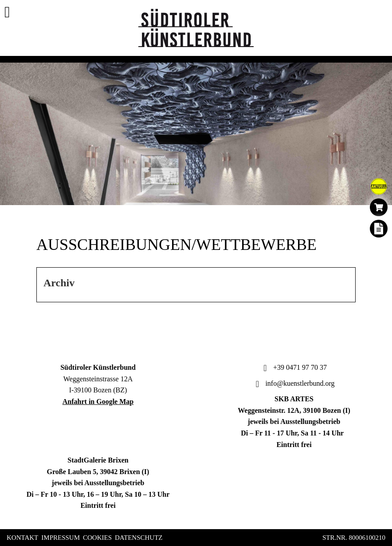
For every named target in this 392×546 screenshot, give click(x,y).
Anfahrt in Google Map (98, 402)
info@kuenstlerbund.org (294, 383)
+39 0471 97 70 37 (294, 367)
